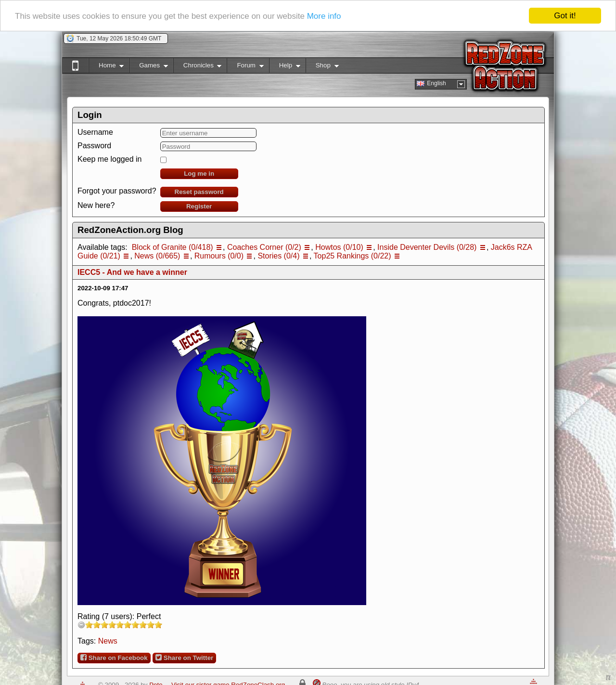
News (108, 641)
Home (106, 67)
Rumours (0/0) (219, 256)
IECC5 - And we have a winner (132, 272)
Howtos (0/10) (339, 247)
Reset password (199, 192)
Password (94, 146)
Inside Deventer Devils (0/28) (427, 247)
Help (285, 67)
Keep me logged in (109, 159)
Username (95, 132)
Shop (322, 67)
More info (324, 16)
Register (199, 206)
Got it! (565, 16)
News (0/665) (157, 256)
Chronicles (198, 67)
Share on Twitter (184, 658)
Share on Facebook (114, 658)
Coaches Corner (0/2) (264, 247)
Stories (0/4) (278, 256)
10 (158, 625)
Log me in (199, 174)
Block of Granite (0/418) (173, 247)
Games (148, 67)
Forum (245, 67)
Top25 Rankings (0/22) (353, 256)
